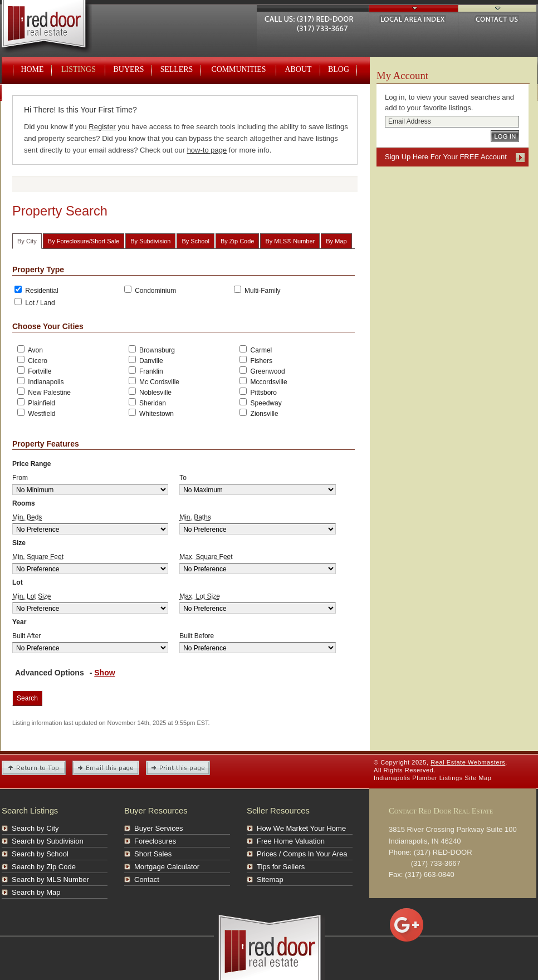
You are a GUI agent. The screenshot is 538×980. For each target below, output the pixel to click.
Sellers (177, 69)
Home (33, 69)
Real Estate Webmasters (57, 28)
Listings (79, 69)
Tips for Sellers (281, 867)
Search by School (40, 854)
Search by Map (36, 892)
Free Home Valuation (291, 841)
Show (104, 673)
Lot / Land (35, 302)
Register (102, 127)
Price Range (31, 464)
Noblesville (150, 392)
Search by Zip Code (44, 867)
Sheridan (147, 403)
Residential (36, 290)
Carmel (256, 350)
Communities (238, 69)
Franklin (146, 371)
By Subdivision (150, 241)
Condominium (150, 290)
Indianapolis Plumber (405, 778)
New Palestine (43, 392)
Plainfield (36, 403)
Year (19, 622)
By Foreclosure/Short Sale (84, 241)
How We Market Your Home (301, 828)
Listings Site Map (466, 778)
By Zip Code (238, 241)
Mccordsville (263, 381)
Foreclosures (155, 841)
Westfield (36, 413)
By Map (336, 241)
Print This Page (178, 768)
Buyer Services (158, 828)
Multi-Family (257, 290)
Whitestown (151, 413)
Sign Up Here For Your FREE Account (446, 157)
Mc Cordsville (154, 381)
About (299, 69)
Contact (147, 879)
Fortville (34, 371)
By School (195, 241)
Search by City (35, 828)
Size (19, 543)
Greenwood (262, 371)
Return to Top (34, 768)
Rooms (24, 503)
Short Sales (153, 854)
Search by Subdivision (48, 841)
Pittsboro (258, 392)
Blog (339, 69)
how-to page (207, 150)
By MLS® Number (290, 241)
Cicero (32, 360)
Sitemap (270, 879)
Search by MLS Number (50, 879)
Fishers (256, 360)
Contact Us (497, 18)
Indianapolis (40, 381)
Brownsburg (152, 350)
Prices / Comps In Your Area (302, 854)
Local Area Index (414, 18)
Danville (146, 360)
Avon (30, 350)
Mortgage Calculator (167, 867)
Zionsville (259, 413)
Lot (18, 582)
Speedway (260, 403)
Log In (505, 136)
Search (27, 698)
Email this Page (106, 768)
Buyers (129, 69)
